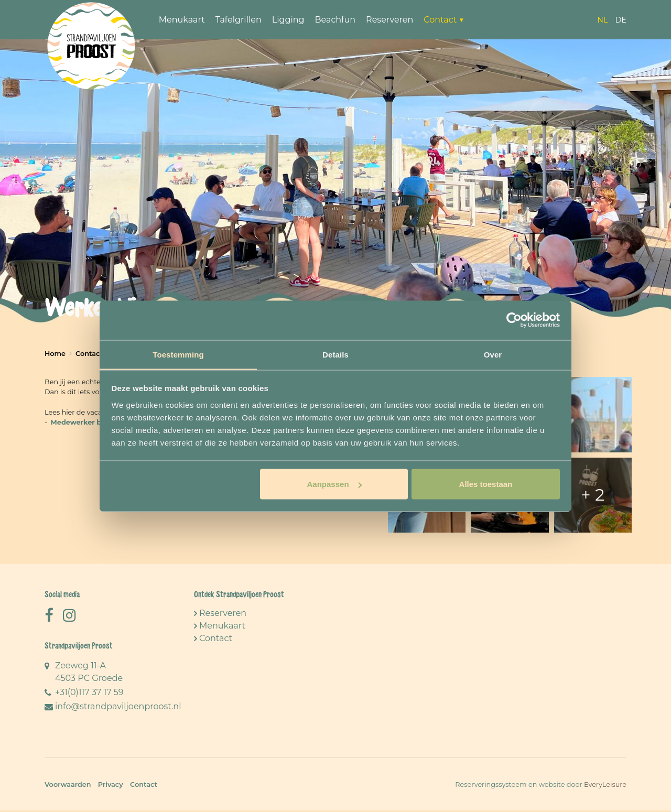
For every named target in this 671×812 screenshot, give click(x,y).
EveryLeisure (605, 786)
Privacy (111, 786)
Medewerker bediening (92, 422)
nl (602, 20)
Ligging (289, 20)
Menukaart (183, 20)
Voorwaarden (68, 786)
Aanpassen (334, 484)
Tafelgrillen (240, 20)
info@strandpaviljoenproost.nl (118, 708)
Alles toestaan (486, 484)
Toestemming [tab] (178, 354)
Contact (216, 640)
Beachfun (337, 20)
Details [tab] (335, 354)
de (621, 20)
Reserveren (391, 20)
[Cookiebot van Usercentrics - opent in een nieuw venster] (514, 320)
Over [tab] (493, 354)
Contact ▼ (445, 20)
